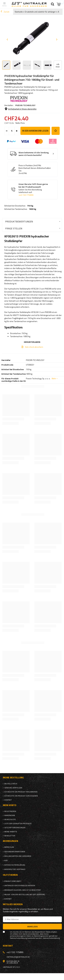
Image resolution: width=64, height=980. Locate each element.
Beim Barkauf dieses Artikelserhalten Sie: (35, 169)
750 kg (30, 206)
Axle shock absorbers (34, 347)
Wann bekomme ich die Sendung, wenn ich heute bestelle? (34, 154)
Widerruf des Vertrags (15, 869)
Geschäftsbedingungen (15, 828)
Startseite (19, 12)
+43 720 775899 (26, 195)
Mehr (54, 379)
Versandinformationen (15, 852)
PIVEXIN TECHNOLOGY (25, 105)
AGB (6, 860)
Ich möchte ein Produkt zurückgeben (21, 796)
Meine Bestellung (13, 778)
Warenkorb (10, 815)
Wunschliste (10, 819)
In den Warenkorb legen (35, 131)
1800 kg (32, 209)
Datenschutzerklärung (15, 865)
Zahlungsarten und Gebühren (18, 856)
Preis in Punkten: (26, 165)
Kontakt (8, 800)
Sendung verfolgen (13, 788)
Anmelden (32, 926)
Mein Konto (10, 805)
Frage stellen (14, 228)
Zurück (5, 12)
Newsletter (10, 836)
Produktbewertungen (19, 221)
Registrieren (10, 811)
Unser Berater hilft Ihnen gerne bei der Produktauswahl (35, 190)
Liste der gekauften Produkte (18, 824)
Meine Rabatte (11, 832)
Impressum (9, 847)
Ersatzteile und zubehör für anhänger (40, 12)
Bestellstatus (11, 784)
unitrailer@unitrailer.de (18, 957)
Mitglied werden (13, 904)
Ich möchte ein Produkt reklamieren (21, 792)
